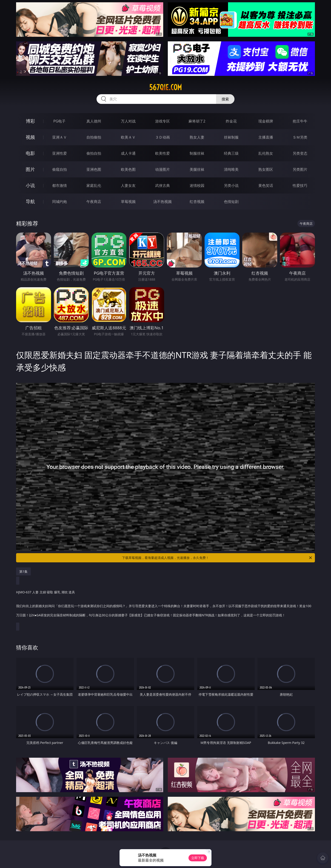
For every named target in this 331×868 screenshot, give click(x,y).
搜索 (225, 99)
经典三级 (231, 153)
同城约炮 (60, 202)
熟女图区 (266, 169)
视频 (30, 137)
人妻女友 (128, 185)
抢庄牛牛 (300, 121)
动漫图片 (163, 169)
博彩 (30, 121)
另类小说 (231, 185)
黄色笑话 (266, 185)
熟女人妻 (197, 137)
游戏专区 (163, 121)
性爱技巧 (300, 185)
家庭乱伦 (94, 185)
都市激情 (60, 185)
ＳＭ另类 (300, 137)
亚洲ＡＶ (60, 137)
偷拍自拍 (94, 153)
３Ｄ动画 (163, 137)
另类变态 (300, 153)
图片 (30, 169)
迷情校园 (197, 185)
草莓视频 (128, 202)
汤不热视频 (163, 202)
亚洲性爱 (60, 153)
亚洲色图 (94, 169)
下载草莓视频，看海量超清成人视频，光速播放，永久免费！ (217, 558)
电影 (30, 153)
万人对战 (128, 121)
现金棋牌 (266, 121)
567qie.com (165, 87)
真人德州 (94, 121)
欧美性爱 (163, 153)
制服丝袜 (197, 153)
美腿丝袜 (197, 169)
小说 (30, 185)
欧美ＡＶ (128, 137)
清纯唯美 (231, 169)
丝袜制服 (231, 137)
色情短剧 (231, 202)
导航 (30, 201)
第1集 (23, 571)
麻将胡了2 (197, 121)
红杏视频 (197, 202)
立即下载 (198, 858)
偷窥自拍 (60, 169)
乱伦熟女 (266, 153)
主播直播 (266, 137)
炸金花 (231, 121)
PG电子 (59, 121)
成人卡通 (128, 153)
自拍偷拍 (94, 137)
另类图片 (300, 169)
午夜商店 (94, 202)
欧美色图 (128, 169)
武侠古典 (163, 185)
